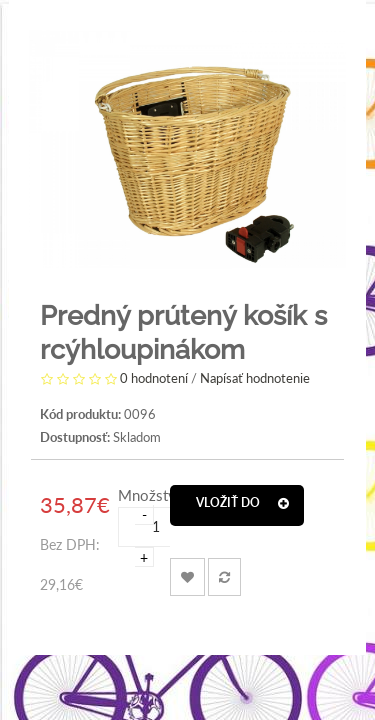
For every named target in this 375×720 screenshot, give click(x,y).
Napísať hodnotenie (255, 379)
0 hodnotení (154, 379)
